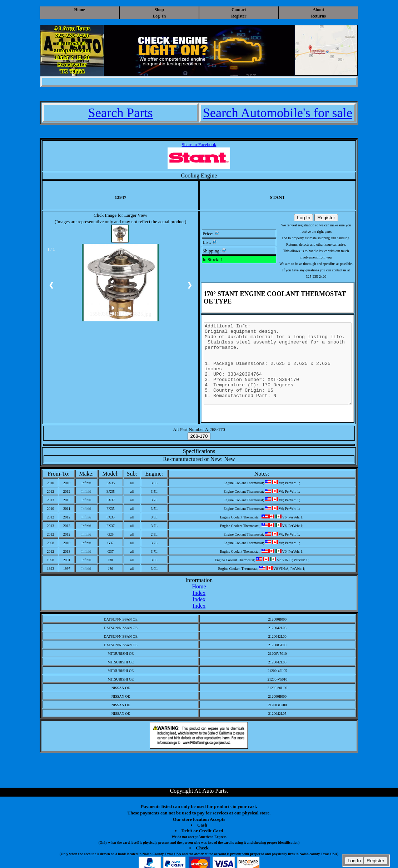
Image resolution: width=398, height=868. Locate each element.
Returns (319, 16)
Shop (159, 10)
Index (199, 593)
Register (239, 16)
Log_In (159, 16)
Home (79, 10)
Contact (239, 10)
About (318, 10)
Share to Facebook (199, 144)
